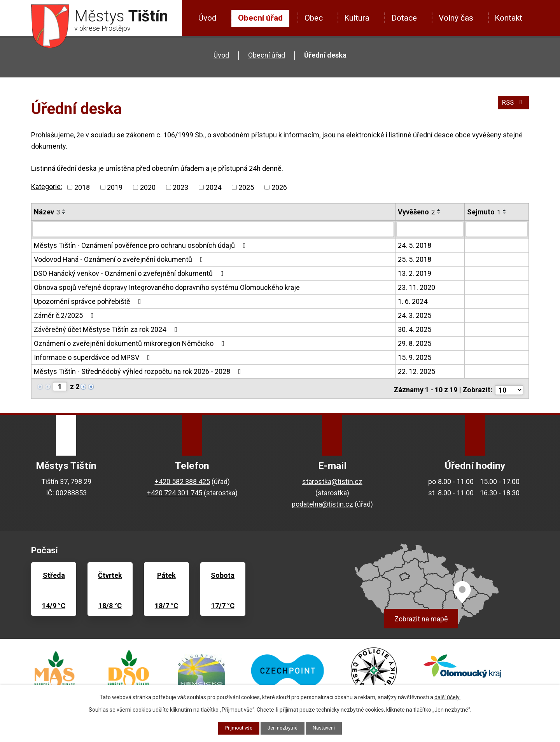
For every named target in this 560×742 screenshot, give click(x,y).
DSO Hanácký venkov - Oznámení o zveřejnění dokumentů (130, 273)
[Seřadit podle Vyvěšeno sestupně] (439, 213)
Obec (314, 18)
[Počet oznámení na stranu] (509, 387)
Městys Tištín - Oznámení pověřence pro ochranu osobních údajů (141, 245)
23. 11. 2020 (416, 287)
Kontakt (508, 18)
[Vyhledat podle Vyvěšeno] (430, 229)
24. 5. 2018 (415, 245)
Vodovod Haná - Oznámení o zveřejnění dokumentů (120, 259)
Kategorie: (47, 187)
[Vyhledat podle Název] (213, 229)
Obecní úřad (260, 18)
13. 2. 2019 (415, 273)
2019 (115, 187)
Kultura (357, 18)
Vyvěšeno (416, 212)
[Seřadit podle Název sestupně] (64, 213)
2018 (82, 187)
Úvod (207, 18)
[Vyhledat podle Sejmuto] (497, 229)
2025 (246, 187)
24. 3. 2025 (415, 315)
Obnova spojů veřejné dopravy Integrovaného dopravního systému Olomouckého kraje (167, 287)
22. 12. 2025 (416, 371)
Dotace (404, 18)
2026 (279, 187)
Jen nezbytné (283, 728)
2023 (180, 187)
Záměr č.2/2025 (65, 315)
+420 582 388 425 (182, 478)
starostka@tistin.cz (332, 478)
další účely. (447, 696)
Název (47, 212)
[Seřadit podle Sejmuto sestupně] (505, 213)
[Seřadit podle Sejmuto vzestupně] (505, 210)
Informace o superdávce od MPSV (94, 357)
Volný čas (456, 18)
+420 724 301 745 (175, 489)
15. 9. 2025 (415, 357)
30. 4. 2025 (415, 329)
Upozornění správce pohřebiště (89, 301)
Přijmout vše (236, 728)
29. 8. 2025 (415, 343)
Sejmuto (484, 212)
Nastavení (328, 728)
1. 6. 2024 (413, 301)
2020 (148, 187)
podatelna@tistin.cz (322, 501)
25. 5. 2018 (415, 259)
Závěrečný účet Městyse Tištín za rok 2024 (107, 329)
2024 (213, 187)
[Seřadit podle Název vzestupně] (64, 210)
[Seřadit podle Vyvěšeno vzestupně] (439, 210)
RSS (512, 106)
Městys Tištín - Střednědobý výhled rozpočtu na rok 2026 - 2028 (139, 371)
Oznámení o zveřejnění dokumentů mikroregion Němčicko (131, 343)
